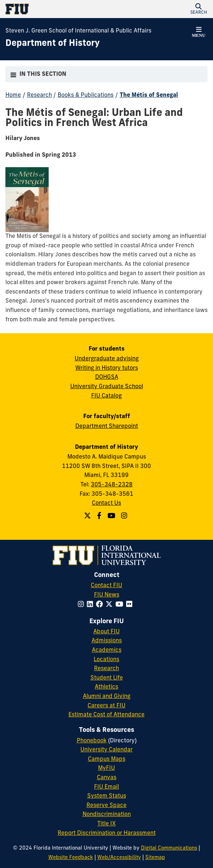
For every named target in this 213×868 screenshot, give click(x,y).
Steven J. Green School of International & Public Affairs (78, 31)
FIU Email (107, 787)
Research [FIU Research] (107, 669)
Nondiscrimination (107, 815)
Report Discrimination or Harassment (107, 833)
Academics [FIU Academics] (107, 650)
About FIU (107, 632)
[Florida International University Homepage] (56, 9)
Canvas (107, 778)
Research (39, 95)
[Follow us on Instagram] (125, 517)
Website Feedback (71, 858)
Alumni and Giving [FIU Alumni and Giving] (107, 696)
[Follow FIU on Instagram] (82, 605)
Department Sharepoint (107, 426)
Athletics (107, 687)
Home (13, 95)
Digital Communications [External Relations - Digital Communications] (169, 848)
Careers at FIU (107, 706)
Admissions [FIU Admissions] (107, 641)
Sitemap (155, 858)
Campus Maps (107, 759)
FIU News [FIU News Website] (107, 595)
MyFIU (107, 768)
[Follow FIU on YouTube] (121, 605)
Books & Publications (86, 95)
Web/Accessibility (119, 858)
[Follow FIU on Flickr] (131, 605)
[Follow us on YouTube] (112, 517)
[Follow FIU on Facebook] (101, 605)
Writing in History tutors (107, 368)
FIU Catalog (107, 396)
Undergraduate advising (107, 359)
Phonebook (92, 741)
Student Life (107, 678)
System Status (107, 796)
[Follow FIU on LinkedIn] (91, 605)
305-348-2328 (112, 485)
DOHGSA (107, 377)
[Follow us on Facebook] (100, 517)
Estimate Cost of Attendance (107, 715)
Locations (107, 660)
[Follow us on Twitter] (88, 517)
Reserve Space (107, 806)
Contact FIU (107, 586)
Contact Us (107, 503)
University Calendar (107, 750)
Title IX (107, 824)
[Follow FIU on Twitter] (110, 605)
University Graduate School (107, 387)
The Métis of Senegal (149, 95)
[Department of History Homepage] (53, 44)
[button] (199, 9)
